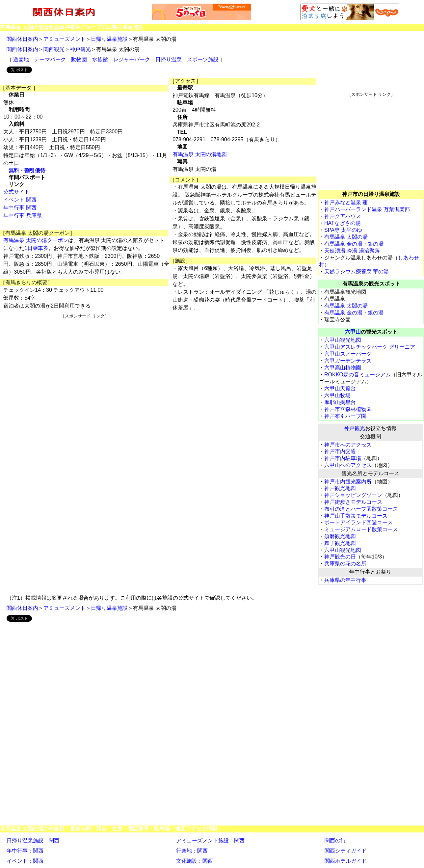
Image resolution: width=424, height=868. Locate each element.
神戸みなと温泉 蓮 (346, 202)
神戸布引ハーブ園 (345, 416)
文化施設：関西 (195, 861)
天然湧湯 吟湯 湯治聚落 (352, 251)
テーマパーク (50, 59)
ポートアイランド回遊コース (358, 522)
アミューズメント (65, 39)
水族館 (100, 59)
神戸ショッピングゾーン (353, 495)
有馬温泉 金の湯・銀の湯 (354, 244)
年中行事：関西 (25, 851)
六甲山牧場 (337, 395)
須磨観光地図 (340, 536)
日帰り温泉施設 (109, 39)
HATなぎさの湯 (343, 223)
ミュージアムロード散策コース (361, 529)
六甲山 (353, 332)
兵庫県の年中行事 (345, 580)
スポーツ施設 (203, 59)
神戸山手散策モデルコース (356, 516)
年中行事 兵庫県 (22, 216)
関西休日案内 (22, 39)
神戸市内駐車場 (343, 458)
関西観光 (54, 49)
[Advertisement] (85, 365)
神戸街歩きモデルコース (353, 502)
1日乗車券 (36, 248)
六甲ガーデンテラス (348, 361)
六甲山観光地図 (343, 340)
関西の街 (335, 841)
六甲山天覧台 (340, 388)
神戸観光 (80, 49)
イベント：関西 (25, 861)
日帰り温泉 (169, 59)
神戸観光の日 (340, 557)
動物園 (79, 59)
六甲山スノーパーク (348, 354)
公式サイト (16, 192)
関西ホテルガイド (346, 861)
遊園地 (21, 59)
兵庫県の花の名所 (345, 564)
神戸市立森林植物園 (348, 409)
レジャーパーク (132, 59)
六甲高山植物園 (343, 368)
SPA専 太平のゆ (343, 230)
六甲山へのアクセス (348, 465)
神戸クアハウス (343, 216)
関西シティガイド (346, 851)
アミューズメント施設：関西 (210, 841)
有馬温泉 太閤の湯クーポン (36, 240)
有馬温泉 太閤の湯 (346, 237)
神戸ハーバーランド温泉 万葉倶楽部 (367, 209)
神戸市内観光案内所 (348, 482)
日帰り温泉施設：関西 (33, 841)
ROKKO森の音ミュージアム (358, 375)
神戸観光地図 (340, 488)
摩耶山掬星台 (340, 402)
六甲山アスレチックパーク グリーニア (370, 347)
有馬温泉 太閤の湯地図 (199, 154)
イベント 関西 (20, 200)
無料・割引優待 (27, 170)
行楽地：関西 (192, 851)
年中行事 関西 (20, 208)
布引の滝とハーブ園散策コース (361, 509)
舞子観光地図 (340, 543)
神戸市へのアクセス (348, 445)
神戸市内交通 (340, 451)
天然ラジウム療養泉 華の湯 (357, 271)
